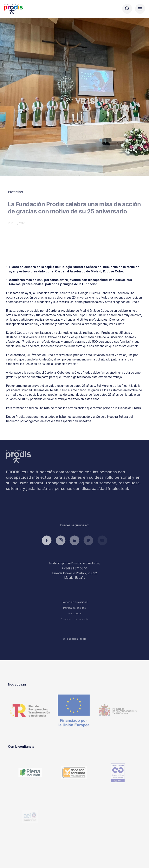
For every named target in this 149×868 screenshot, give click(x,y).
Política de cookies (74, 608)
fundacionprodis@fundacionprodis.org (74, 563)
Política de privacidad (75, 602)
